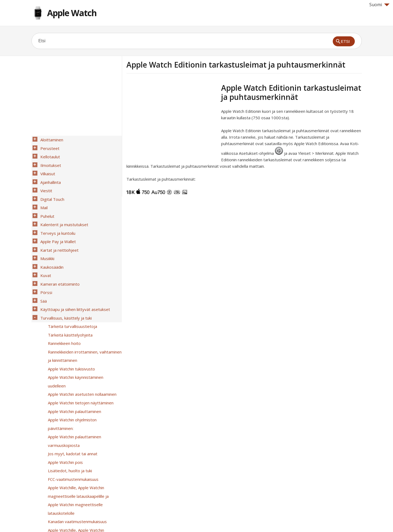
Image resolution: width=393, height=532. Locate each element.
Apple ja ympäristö (64, 503)
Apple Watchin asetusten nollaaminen (81, 342)
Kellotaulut (49, 153)
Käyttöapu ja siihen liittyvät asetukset (74, 279)
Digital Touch (51, 188)
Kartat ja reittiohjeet (58, 230)
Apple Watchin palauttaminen (73, 356)
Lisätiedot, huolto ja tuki (69, 398)
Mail (43, 195)
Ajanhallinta (49, 174)
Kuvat (44, 251)
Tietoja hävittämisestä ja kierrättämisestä (70, 493)
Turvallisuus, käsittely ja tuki (65, 286)
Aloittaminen (50, 139)
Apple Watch (72, 13)
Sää (42, 272)
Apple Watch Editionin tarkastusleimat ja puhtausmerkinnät (84, 479)
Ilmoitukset (49, 160)
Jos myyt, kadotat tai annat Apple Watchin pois (71, 388)
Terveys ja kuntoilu (56, 216)
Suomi (379, 5)
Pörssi (45, 265)
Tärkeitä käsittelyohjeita (69, 300)
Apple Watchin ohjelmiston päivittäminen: (84, 363)
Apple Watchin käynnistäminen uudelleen (84, 335)
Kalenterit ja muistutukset (63, 209)
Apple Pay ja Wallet (57, 223)
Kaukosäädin (51, 244)
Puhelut (46, 202)
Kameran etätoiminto (59, 258)
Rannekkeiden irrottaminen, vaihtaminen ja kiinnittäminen (83, 318)
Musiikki (46, 237)
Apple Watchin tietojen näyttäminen (79, 349)
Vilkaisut (46, 167)
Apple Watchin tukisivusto (70, 328)
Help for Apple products (51, 519)
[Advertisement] (172, 121)
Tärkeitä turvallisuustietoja (71, 293)
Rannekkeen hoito (63, 307)
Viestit (45, 181)
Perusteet (49, 146)
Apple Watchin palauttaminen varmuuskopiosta (73, 374)
